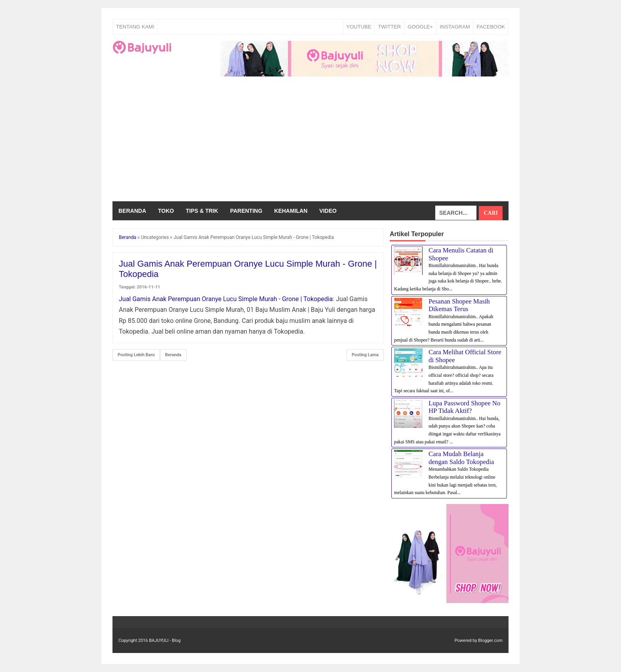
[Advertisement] (310, 142)
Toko (166, 211)
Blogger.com (490, 640)
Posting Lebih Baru (136, 355)
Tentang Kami (135, 27)
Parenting (246, 211)
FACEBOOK (491, 27)
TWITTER (389, 27)
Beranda (132, 211)
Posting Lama (365, 355)
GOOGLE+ (420, 27)
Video (328, 211)
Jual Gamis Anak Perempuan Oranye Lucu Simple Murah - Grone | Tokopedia (226, 299)
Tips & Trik (202, 211)
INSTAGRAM (455, 27)
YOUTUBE (359, 27)
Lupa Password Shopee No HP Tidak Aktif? (464, 407)
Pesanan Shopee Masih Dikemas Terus (459, 305)
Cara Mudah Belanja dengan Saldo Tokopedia (461, 458)
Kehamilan (291, 211)
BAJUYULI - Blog (165, 640)
